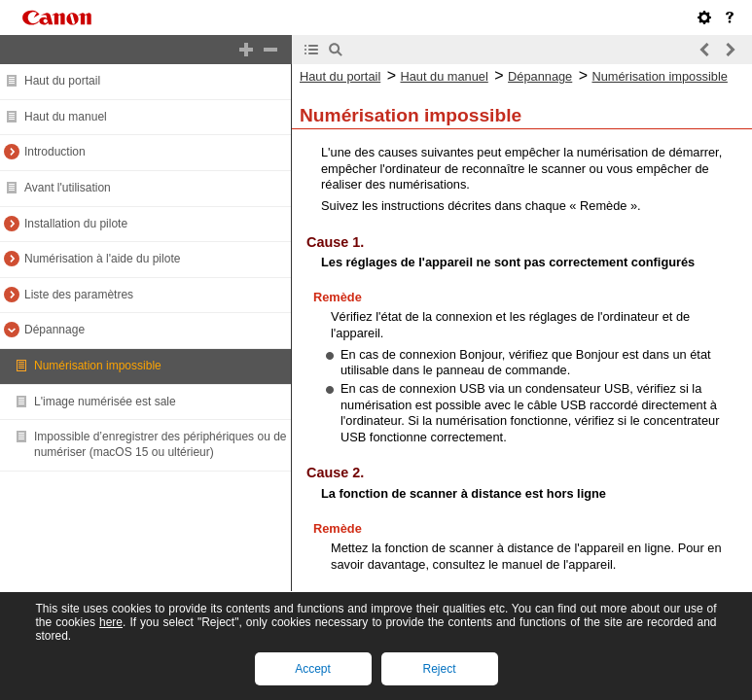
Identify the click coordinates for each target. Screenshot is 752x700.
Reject (439, 669)
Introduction (55, 152)
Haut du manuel (66, 117)
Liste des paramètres (79, 295)
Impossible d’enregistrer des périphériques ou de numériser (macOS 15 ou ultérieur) (160, 444)
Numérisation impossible (98, 366)
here (111, 622)
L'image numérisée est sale (105, 402)
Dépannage (54, 330)
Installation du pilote (76, 224)
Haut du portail (62, 81)
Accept (313, 669)
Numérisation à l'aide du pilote (102, 259)
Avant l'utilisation (68, 188)
